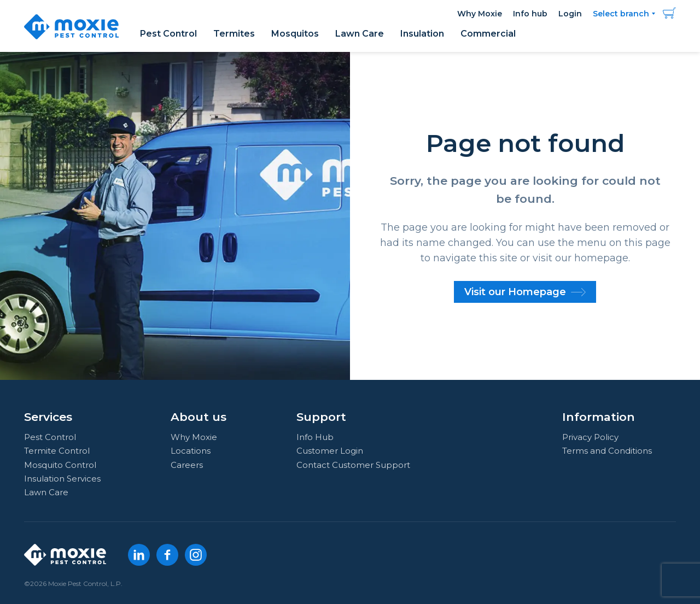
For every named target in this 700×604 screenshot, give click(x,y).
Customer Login (330, 451)
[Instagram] (196, 555)
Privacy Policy (590, 437)
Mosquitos (295, 34)
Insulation (422, 34)
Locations (191, 451)
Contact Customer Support (353, 465)
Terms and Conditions (607, 451)
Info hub (530, 14)
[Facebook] (167, 555)
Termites (234, 34)
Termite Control (57, 451)
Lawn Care (360, 34)
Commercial (488, 34)
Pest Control (168, 34)
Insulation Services (62, 479)
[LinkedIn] (139, 555)
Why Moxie (480, 14)
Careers (187, 465)
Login (570, 14)
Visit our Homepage (525, 292)
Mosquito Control (60, 465)
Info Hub (315, 437)
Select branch (621, 14)
